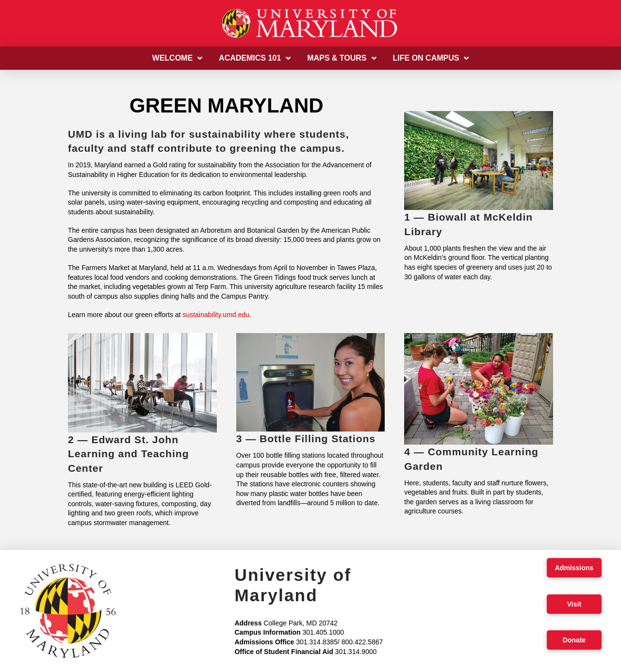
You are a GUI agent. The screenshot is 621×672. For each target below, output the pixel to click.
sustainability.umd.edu (216, 315)
